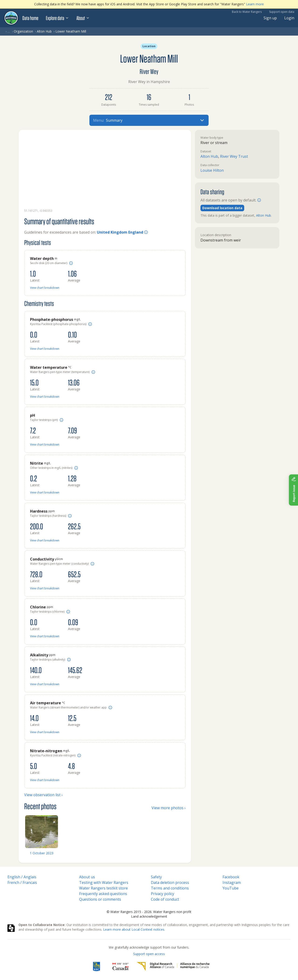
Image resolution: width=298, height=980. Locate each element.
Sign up (270, 18)
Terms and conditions (170, 888)
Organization (23, 31)
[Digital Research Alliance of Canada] (173, 967)
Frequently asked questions (103, 894)
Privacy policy (163, 894)
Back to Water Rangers (247, 12)
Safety (156, 877)
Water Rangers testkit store (103, 888)
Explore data (57, 18)
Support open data (282, 12)
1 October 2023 (42, 853)
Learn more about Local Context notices (134, 929)
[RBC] (97, 967)
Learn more (255, 4)
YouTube (231, 888)
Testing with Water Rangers (104, 883)
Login (289, 18)
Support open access (149, 954)
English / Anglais (22, 877)
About (83, 18)
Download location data (222, 208)
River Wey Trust (234, 156)
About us (87, 877)
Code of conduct (165, 899)
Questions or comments (100, 899)
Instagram (232, 883)
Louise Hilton (212, 170)
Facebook (231, 877)
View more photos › (169, 808)
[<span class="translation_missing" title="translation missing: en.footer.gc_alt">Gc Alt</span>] (121, 967)
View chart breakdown (45, 288)
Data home (30, 18)
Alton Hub (44, 31)
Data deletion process (170, 883)
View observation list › (43, 795)
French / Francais (22, 883)
